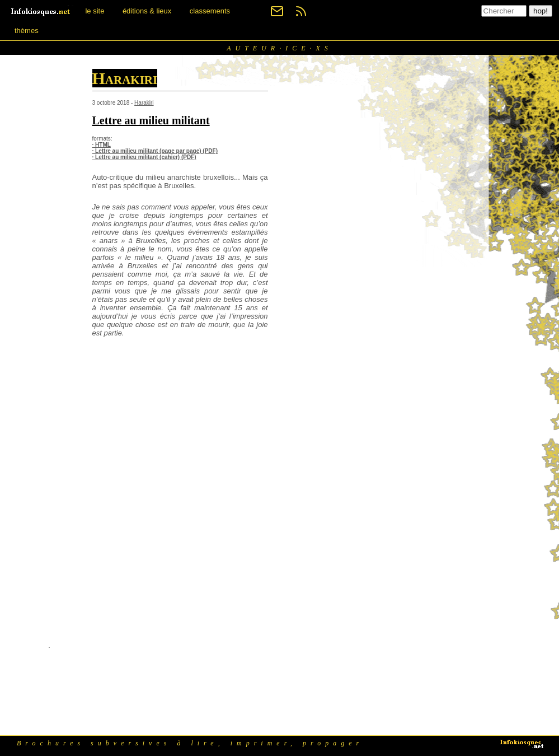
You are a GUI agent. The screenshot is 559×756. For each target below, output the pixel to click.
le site (95, 11)
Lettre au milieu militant (151, 120)
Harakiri (144, 103)
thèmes (27, 31)
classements (210, 11)
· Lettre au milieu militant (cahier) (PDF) (144, 157)
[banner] (41, 11)
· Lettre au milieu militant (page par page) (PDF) (155, 151)
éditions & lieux (147, 11)
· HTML (102, 145)
